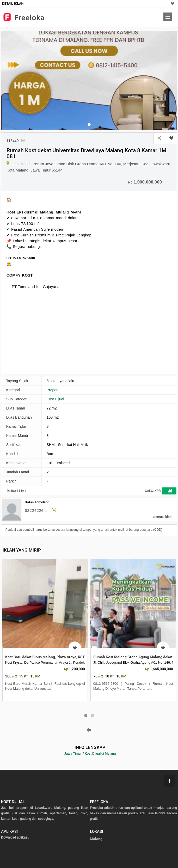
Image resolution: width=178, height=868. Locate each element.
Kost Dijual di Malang (100, 753)
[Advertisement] (50, 331)
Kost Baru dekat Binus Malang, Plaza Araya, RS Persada (51, 657)
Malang (96, 839)
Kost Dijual (55, 399)
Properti (53, 390)
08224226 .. (36, 511)
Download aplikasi (15, 837)
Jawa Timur (73, 753)
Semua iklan (162, 517)
